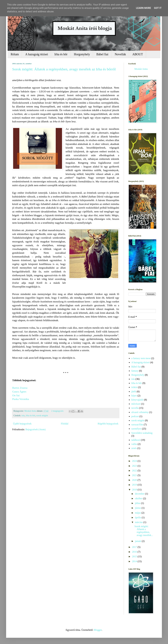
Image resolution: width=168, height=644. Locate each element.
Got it (158, 8)
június (138, 508)
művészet (136, 404)
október (139, 498)
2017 (135, 547)
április (138, 517)
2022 (135, 471)
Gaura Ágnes (19, 392)
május (138, 513)
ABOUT (138, 54)
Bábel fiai (102, 54)
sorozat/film (137, 425)
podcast (135, 416)
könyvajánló (137, 400)
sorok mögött (42, 415)
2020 (135, 480)
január (138, 541)
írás (23, 415)
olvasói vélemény (140, 412)
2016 (135, 552)
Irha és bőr (61, 54)
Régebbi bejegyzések (108, 424)
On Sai (16, 395)
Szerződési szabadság (142, 433)
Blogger (98, 630)
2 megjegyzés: (58, 411)
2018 (135, 490)
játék (134, 391)
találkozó (136, 440)
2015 (135, 556)
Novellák (120, 54)
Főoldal (65, 424)
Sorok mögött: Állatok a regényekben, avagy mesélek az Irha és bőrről (64, 69)
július (138, 503)
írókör (134, 387)
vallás (134, 444)
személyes (136, 429)
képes (134, 396)
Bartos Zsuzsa (20, 388)
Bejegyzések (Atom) (36, 429)
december (140, 494)
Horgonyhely (82, 54)
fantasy (135, 371)
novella (135, 408)
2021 (135, 475)
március (139, 522)
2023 (135, 466)
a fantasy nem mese (141, 358)
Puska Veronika (21, 399)
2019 (135, 485)
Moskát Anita (141, 69)
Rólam (15, 54)
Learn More (143, 8)
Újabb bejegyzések (22, 424)
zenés (134, 448)
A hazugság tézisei (37, 54)
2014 (135, 561)
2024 (135, 461)
